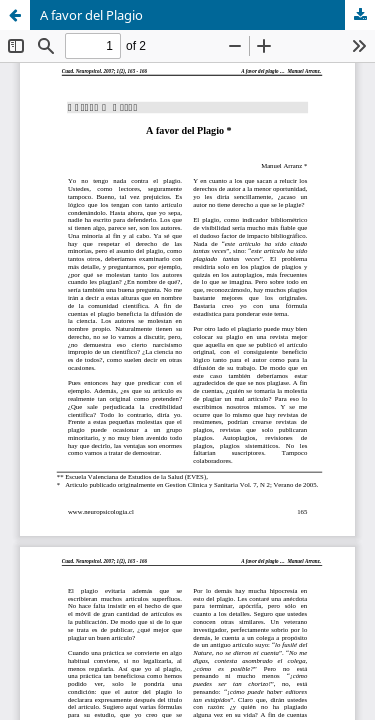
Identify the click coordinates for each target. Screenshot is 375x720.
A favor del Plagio (91, 15)
